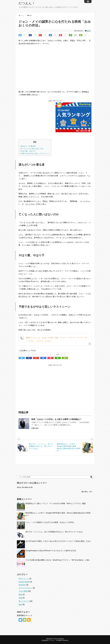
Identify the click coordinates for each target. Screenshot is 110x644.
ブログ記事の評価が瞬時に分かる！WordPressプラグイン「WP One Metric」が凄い (58, 560)
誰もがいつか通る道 (28, 146)
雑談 (20, 605)
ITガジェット (24, 579)
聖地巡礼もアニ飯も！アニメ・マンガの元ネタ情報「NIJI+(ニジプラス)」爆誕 (56, 503)
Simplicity (22, 585)
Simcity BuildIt (24, 582)
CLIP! (76, 35)
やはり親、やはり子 (28, 151)
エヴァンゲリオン (25, 588)
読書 (20, 598)
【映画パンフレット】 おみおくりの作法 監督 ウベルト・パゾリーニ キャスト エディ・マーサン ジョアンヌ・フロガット (56, 339)
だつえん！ (27, 3)
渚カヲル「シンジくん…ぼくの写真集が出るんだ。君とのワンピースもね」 (55, 532)
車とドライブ (24, 601)
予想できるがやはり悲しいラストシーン (35, 153)
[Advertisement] (37, 117)
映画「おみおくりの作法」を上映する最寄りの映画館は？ (57, 419)
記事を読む (35, 428)
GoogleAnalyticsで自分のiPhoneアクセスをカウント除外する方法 (51, 551)
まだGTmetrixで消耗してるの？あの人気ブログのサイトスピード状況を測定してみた (58, 541)
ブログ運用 (23, 591)
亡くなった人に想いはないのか (32, 149)
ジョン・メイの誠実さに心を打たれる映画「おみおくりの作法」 (50, 522)
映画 (89, 31)
